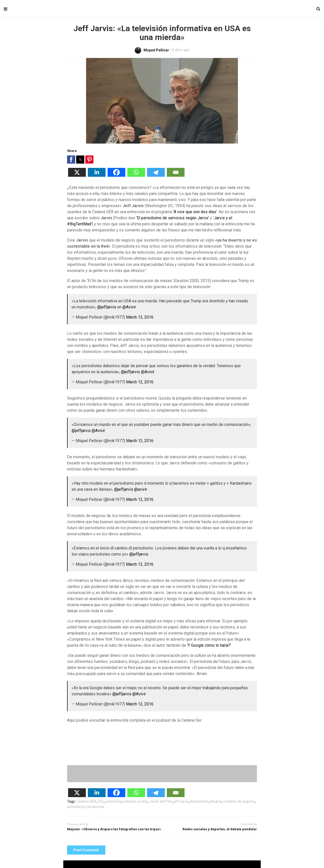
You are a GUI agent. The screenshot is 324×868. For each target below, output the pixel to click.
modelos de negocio (239, 801)
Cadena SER (86, 801)
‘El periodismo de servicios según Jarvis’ (173, 218)
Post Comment (86, 850)
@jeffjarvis (107, 307)
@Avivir (129, 307)
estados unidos (136, 801)
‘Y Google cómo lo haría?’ (209, 645)
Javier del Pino (161, 801)
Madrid (216, 801)
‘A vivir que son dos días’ (195, 212)
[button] (71, 160)
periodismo (76, 807)
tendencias (95, 807)
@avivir (141, 489)
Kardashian (200, 801)
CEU (101, 801)
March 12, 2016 (140, 317)
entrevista (114, 801)
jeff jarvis (182, 801)
